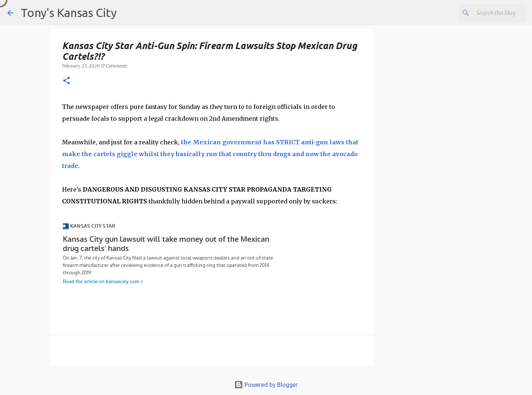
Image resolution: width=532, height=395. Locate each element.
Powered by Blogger (266, 385)
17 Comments (114, 66)
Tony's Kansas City (69, 13)
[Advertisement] (433, 159)
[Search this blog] (487, 13)
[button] (66, 81)
